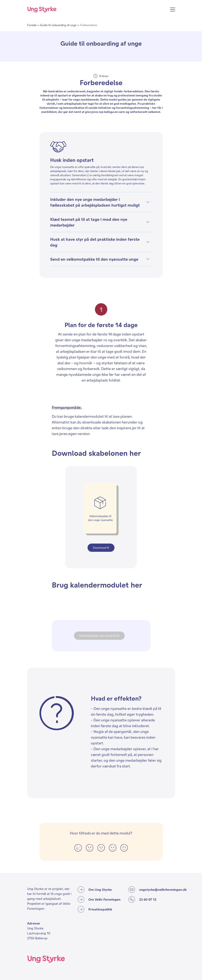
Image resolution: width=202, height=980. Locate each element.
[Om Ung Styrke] (95, 890)
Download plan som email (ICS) (99, 636)
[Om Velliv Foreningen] (99, 899)
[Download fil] (101, 548)
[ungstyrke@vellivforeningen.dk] (158, 890)
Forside (32, 25)
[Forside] (42, 9)
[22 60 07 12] (152, 899)
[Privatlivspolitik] (95, 909)
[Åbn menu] (173, 9)
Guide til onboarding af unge (58, 25)
